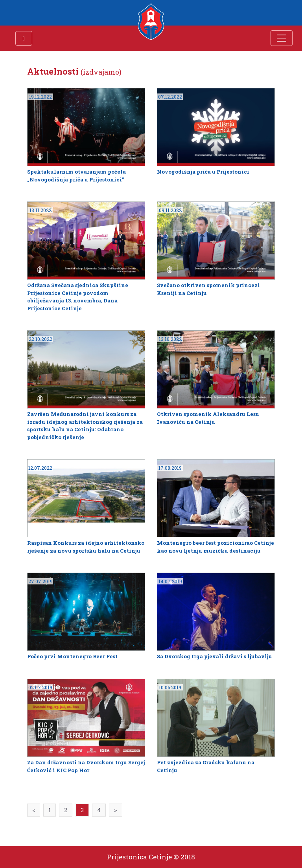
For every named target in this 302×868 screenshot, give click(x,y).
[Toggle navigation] (282, 38)
